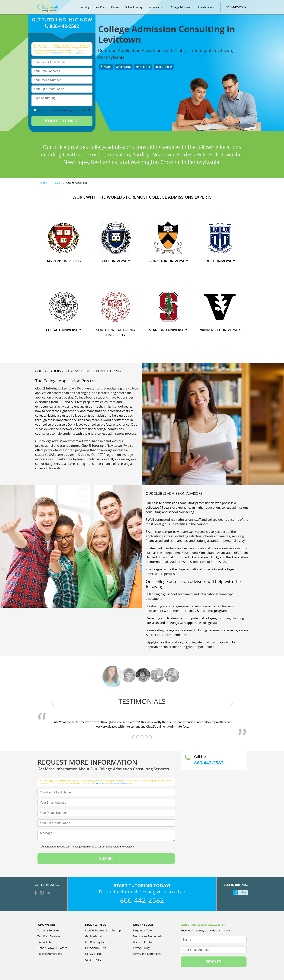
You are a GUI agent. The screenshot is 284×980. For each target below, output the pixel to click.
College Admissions (182, 8)
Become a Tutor (157, 8)
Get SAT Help (93, 960)
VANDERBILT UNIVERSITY (220, 330)
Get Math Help (94, 937)
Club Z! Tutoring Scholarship (103, 931)
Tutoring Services (48, 931)
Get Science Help (96, 948)
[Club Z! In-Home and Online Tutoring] (48, 8)
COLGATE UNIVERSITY (64, 330)
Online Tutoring (134, 8)
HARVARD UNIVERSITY (64, 261)
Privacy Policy (55, 53)
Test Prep (100, 8)
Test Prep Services (49, 937)
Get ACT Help (93, 954)
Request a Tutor (143, 931)
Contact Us (44, 942)
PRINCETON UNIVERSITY (168, 261)
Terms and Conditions (76, 53)
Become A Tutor (143, 942)
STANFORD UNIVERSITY (168, 330)
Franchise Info (206, 8)
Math (106, 67)
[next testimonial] (231, 704)
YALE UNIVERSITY (116, 261)
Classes (115, 8)
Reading (124, 67)
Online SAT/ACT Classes (52, 948)
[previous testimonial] (53, 704)
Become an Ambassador (148, 937)
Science (143, 67)
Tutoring (85, 8)
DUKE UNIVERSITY (220, 261)
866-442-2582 (236, 7)
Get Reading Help (96, 942)
